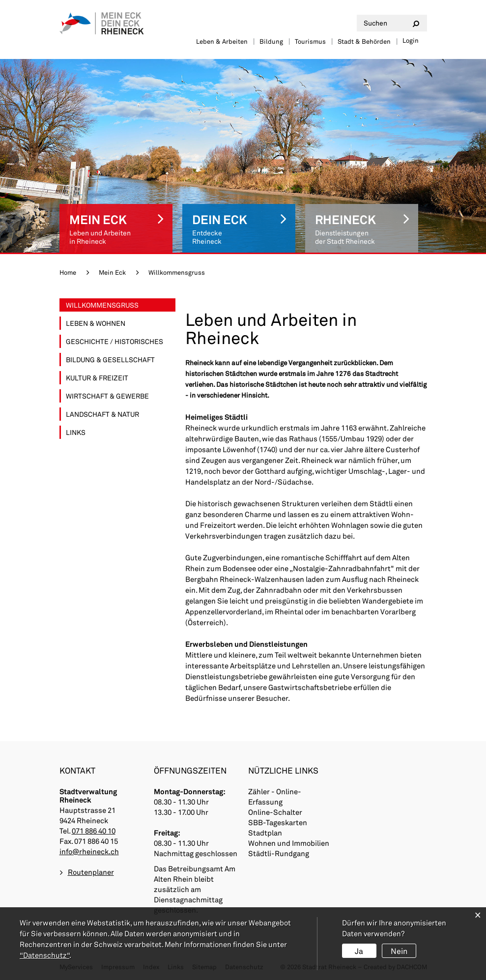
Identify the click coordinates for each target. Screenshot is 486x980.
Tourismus (310, 41)
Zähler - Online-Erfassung (275, 796)
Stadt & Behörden (364, 41)
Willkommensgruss (121, 305)
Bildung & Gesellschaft (110, 360)
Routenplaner (91, 872)
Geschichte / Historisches (114, 341)
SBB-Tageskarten (278, 822)
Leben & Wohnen (96, 323)
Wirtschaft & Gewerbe (107, 396)
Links (76, 432)
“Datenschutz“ (44, 955)
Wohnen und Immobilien (289, 843)
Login (411, 40)
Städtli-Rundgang (279, 853)
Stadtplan (265, 833)
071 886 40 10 (94, 831)
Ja (359, 951)
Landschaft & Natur (102, 414)
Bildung (271, 41)
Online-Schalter (275, 812)
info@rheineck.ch (89, 851)
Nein (399, 951)
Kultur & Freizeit (97, 378)
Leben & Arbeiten (222, 41)
